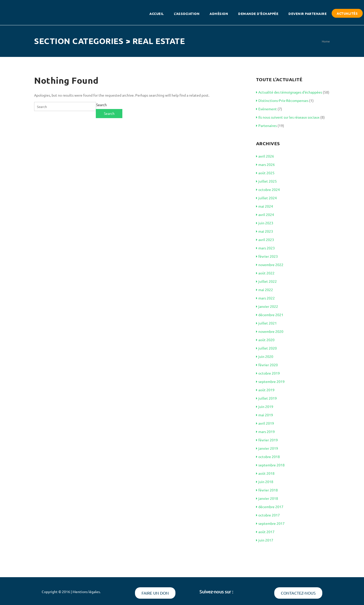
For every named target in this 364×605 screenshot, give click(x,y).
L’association (187, 14)
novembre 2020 (270, 331)
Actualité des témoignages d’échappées (289, 92)
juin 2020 (265, 356)
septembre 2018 (270, 465)
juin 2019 (265, 406)
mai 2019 (265, 415)
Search (101, 105)
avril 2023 (265, 240)
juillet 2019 (266, 398)
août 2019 (265, 390)
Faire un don (155, 593)
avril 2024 (265, 214)
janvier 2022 (267, 306)
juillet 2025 (266, 181)
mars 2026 (265, 164)
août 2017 (265, 532)
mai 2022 (265, 290)
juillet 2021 (266, 323)
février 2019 (267, 440)
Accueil (157, 14)
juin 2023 (265, 223)
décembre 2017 (270, 507)
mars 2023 (265, 248)
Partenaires (266, 125)
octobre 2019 (268, 373)
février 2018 (267, 490)
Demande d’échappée (258, 14)
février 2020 (267, 365)
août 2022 (265, 273)
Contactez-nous (298, 593)
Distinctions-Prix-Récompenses (282, 100)
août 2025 (265, 173)
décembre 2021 (270, 315)
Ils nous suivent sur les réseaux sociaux (288, 117)
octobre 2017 (268, 515)
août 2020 (265, 340)
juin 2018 (265, 482)
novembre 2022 (270, 265)
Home (326, 41)
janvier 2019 (267, 448)
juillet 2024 (266, 198)
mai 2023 (265, 231)
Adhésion (219, 14)
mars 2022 (265, 298)
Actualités (347, 13)
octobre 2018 (268, 457)
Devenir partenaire (308, 14)
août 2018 (265, 473)
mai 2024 (265, 206)
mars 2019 (265, 431)
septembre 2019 (270, 381)
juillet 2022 (266, 281)
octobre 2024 (268, 189)
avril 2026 (265, 156)
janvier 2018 (267, 498)
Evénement (266, 109)
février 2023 (267, 256)
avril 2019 (265, 423)
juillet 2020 (266, 348)
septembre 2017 (270, 523)
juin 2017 (265, 540)
